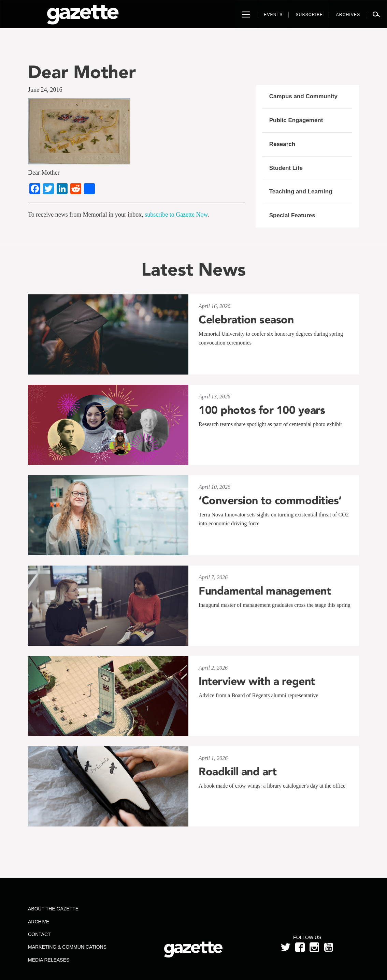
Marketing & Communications (67, 947)
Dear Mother (82, 72)
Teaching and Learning (301, 192)
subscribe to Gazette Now (176, 215)
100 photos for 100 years (262, 410)
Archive (39, 922)
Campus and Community (303, 96)
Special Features (292, 215)
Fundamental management (265, 591)
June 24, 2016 (45, 90)
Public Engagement (296, 120)
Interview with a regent (257, 681)
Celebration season (246, 320)
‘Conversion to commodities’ (270, 500)
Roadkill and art (238, 772)
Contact (39, 934)
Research (282, 144)
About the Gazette (53, 909)
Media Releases (49, 960)
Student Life (286, 168)
